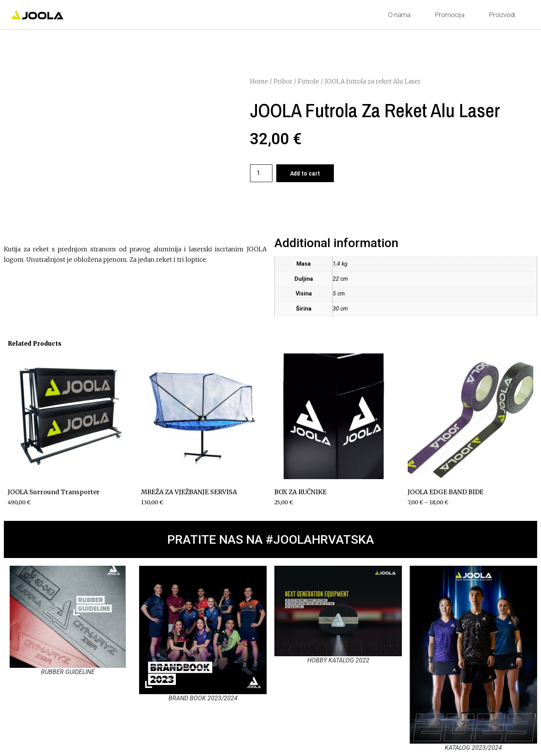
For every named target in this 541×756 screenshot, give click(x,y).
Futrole (309, 81)
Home (259, 81)
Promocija (452, 15)
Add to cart (305, 173)
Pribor (283, 81)
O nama (401, 15)
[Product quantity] (261, 173)
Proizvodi (504, 15)
